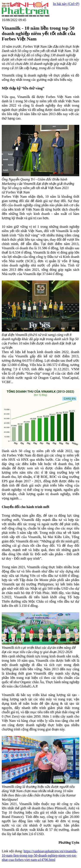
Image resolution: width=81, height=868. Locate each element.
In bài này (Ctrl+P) (66, 4)
